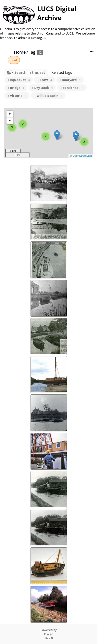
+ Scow (45, 80)
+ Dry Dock (42, 88)
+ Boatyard (70, 80)
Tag (32, 52)
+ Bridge (16, 88)
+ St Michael (72, 88)
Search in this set (30, 72)
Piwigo (49, 634)
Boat (14, 60)
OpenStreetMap (82, 156)
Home (20, 52)
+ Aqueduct (19, 80)
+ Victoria (17, 96)
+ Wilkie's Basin (48, 96)
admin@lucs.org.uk (32, 38)
